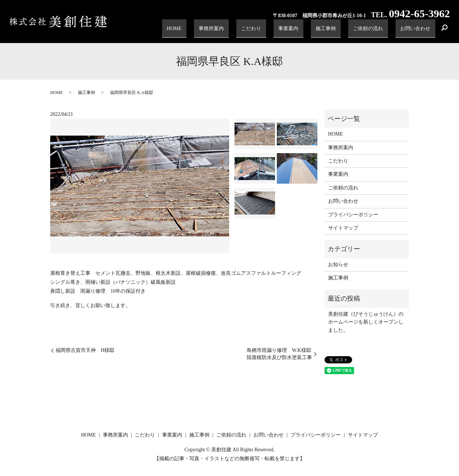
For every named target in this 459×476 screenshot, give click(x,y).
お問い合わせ (418, 30)
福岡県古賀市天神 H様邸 (85, 350)
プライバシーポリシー (353, 215)
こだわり (282, 30)
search (444, 30)
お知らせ (338, 265)
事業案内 (312, 30)
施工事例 (342, 30)
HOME (219, 30)
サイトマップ (343, 228)
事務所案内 (249, 30)
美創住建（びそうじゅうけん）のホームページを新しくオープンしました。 (366, 322)
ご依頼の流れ (378, 30)
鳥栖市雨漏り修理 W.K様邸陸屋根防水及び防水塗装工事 (279, 354)
